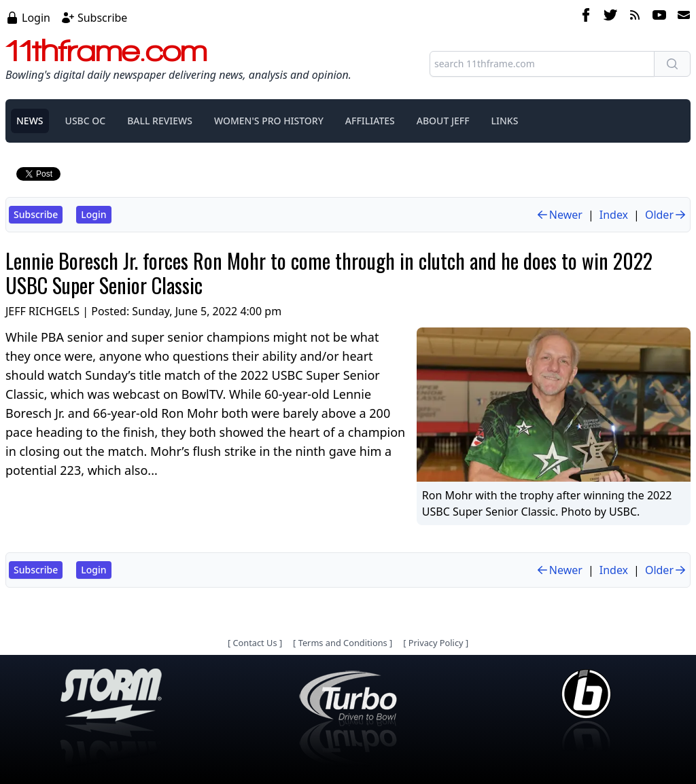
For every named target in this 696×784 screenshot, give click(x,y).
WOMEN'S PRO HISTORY (269, 121)
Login (36, 18)
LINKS (505, 121)
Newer (559, 215)
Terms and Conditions (343, 643)
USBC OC (86, 121)
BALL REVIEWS (160, 121)
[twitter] (610, 17)
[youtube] (659, 17)
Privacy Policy (436, 643)
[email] (681, 17)
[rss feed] (635, 17)
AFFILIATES (370, 121)
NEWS (30, 121)
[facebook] (586, 17)
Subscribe (102, 18)
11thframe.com (106, 50)
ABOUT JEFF (443, 121)
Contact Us (255, 643)
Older (666, 215)
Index (614, 215)
